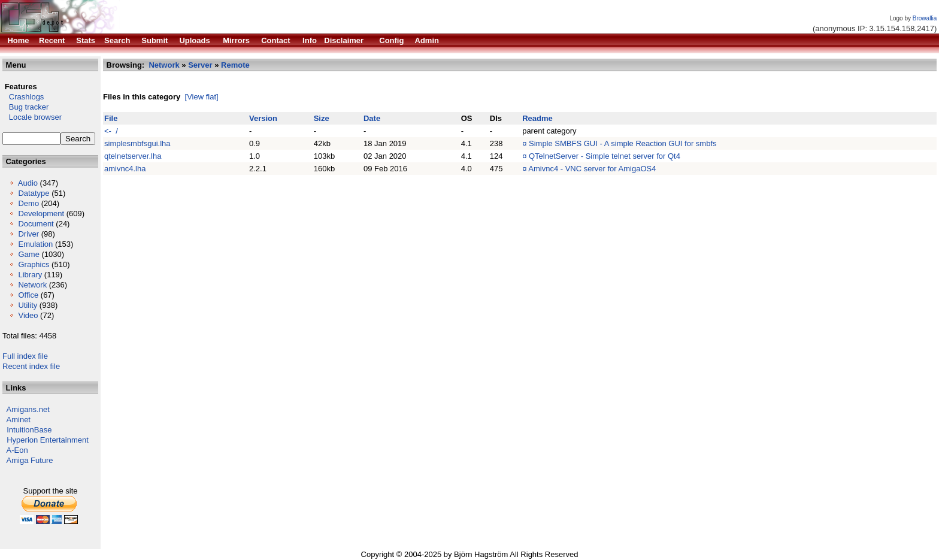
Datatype (34, 193)
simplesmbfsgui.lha (137, 143)
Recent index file (31, 366)
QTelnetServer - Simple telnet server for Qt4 (605, 156)
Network (32, 285)
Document (36, 224)
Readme (537, 118)
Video (28, 315)
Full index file (25, 356)
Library (30, 275)
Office (28, 295)
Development (41, 214)
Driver (28, 234)
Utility (28, 305)
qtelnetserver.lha (133, 156)
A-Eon (17, 450)
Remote (235, 65)
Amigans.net (28, 409)
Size (322, 118)
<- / (111, 131)
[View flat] (202, 97)
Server (200, 65)
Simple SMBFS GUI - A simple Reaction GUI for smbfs (623, 143)
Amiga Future (30, 460)
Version (263, 118)
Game (28, 254)
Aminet (19, 420)
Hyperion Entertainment (48, 440)
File (111, 118)
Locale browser (32, 117)
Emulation (35, 244)
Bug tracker (25, 107)
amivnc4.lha (125, 169)
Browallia (925, 18)
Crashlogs (23, 97)
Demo (28, 203)
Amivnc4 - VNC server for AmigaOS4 (592, 169)
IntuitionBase (29, 430)
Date (372, 118)
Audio (28, 183)
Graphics (34, 264)
